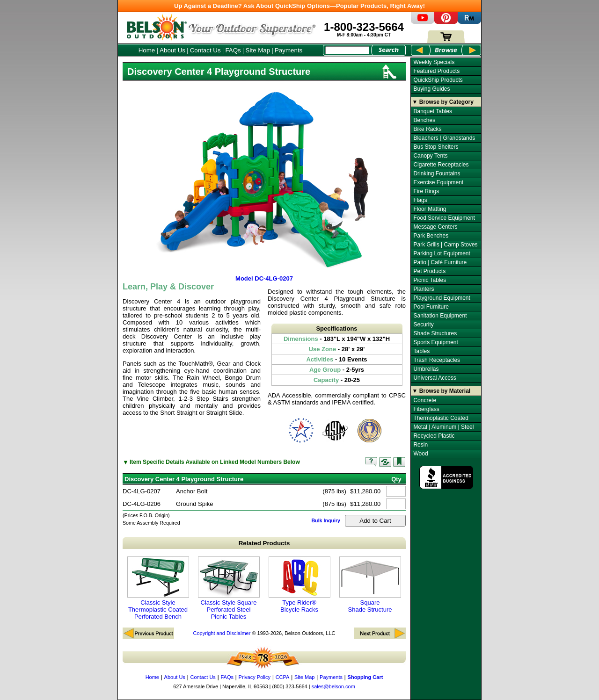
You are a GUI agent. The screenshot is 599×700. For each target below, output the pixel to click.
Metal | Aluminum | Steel (443, 427)
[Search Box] (347, 50)
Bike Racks (427, 129)
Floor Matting (430, 209)
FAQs (233, 50)
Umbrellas (426, 369)
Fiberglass (426, 409)
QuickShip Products (438, 80)
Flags (420, 200)
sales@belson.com (333, 686)
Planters (424, 289)
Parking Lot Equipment (442, 253)
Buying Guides (431, 89)
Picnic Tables (430, 280)
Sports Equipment (435, 342)
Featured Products (436, 71)
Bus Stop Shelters (436, 147)
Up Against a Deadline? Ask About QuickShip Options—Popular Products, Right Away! (299, 6)
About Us (172, 50)
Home (147, 50)
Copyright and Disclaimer (222, 633)
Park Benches (431, 236)
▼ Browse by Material (442, 391)
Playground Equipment (442, 298)
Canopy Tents (430, 156)
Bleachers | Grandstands (444, 138)
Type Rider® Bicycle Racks (299, 585)
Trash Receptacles (437, 360)
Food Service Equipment (444, 218)
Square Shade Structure (370, 585)
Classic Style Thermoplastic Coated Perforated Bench (158, 588)
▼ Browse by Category (443, 102)
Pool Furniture (431, 307)
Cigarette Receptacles (441, 165)
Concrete (425, 400)
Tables (421, 351)
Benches (424, 120)
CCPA (283, 677)
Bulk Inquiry (326, 520)
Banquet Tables (433, 111)
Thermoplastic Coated (441, 418)
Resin (420, 445)
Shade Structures (435, 333)
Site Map (258, 50)
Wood (420, 454)
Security (423, 325)
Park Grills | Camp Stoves (445, 245)
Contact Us (205, 50)
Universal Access (435, 378)
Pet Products (429, 271)
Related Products (264, 543)
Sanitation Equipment (440, 316)
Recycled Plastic (434, 436)
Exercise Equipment (438, 182)
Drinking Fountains (437, 173)
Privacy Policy (255, 677)
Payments (289, 50)
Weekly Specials (434, 62)
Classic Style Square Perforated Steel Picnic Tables (229, 588)
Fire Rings (426, 191)
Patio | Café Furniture (440, 262)
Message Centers (435, 227)
